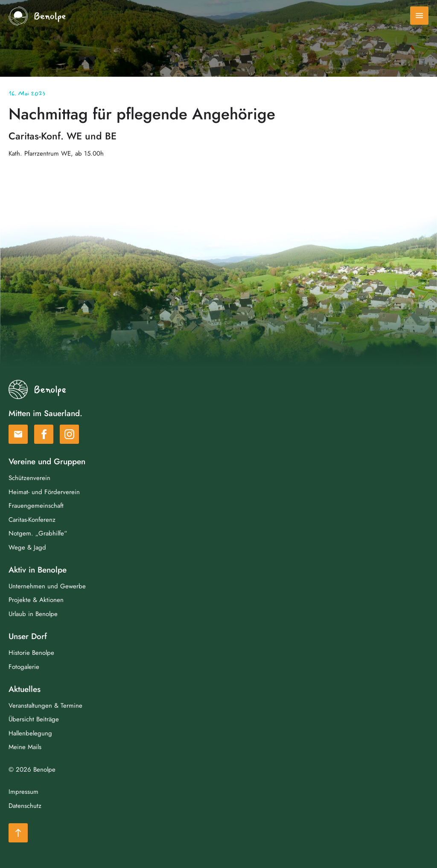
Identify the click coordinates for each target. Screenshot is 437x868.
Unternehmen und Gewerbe (47, 586)
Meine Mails (25, 747)
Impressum (23, 792)
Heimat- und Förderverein (44, 492)
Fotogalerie (24, 667)
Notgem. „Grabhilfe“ (38, 533)
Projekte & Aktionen (36, 600)
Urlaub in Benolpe (33, 614)
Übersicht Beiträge (34, 719)
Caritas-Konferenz (32, 520)
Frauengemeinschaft (36, 506)
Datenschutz (25, 806)
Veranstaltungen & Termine (45, 706)
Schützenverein (29, 478)
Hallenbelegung (30, 733)
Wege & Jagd (27, 547)
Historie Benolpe (31, 653)
